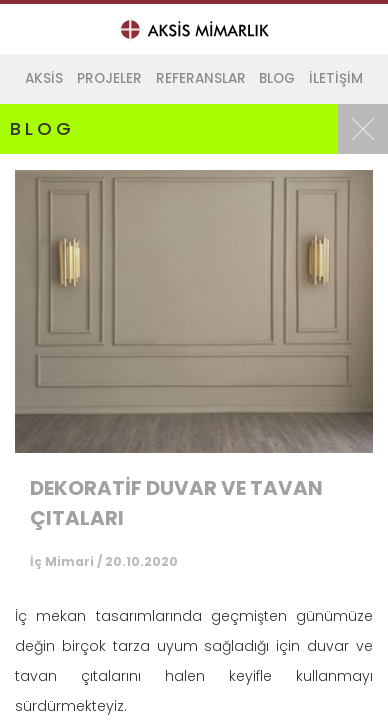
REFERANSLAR (201, 78)
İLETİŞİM (336, 78)
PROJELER (109, 78)
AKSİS (44, 78)
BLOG (277, 78)
